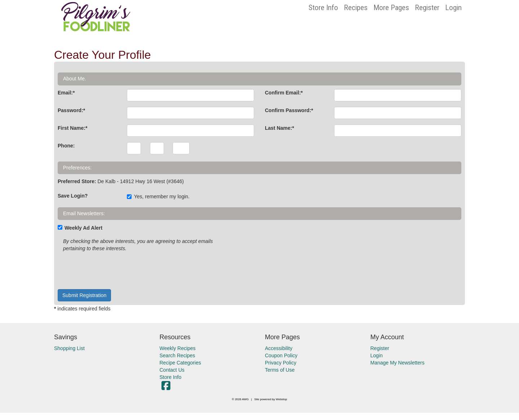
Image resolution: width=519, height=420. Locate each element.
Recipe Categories (180, 363)
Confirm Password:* (289, 110)
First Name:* (72, 128)
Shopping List (69, 348)
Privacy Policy (281, 363)
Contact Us (172, 370)
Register (427, 8)
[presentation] (112, 270)
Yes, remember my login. (158, 196)
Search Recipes (178, 355)
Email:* (66, 93)
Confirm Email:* (284, 93)
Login (453, 8)
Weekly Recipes (178, 348)
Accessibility (279, 348)
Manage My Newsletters (398, 363)
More (391, 8)
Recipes (356, 8)
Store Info (323, 8)
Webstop (281, 399)
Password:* (71, 110)
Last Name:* (280, 128)
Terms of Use (280, 370)
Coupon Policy (281, 355)
